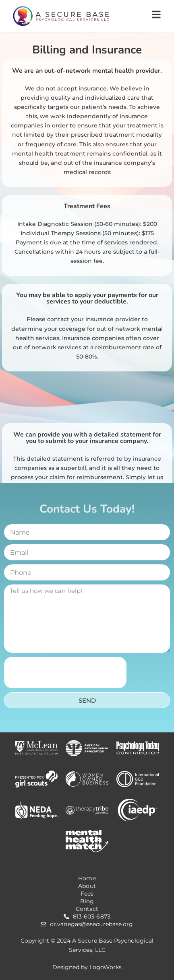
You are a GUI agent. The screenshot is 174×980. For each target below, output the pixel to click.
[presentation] (65, 672)
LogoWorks (106, 967)
